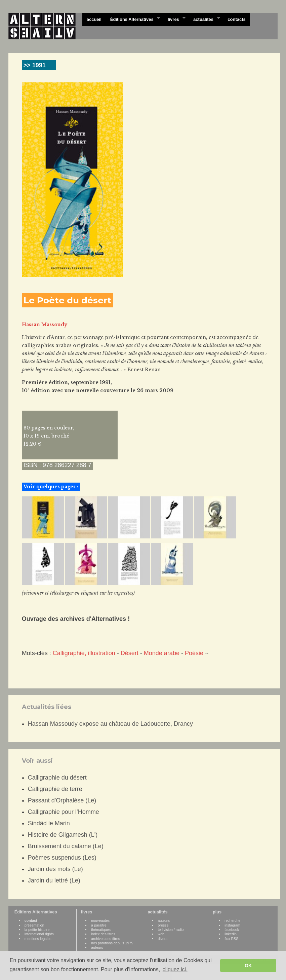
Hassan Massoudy (45, 325)
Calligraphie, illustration (84, 653)
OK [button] (248, 966)
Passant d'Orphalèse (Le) (62, 800)
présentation (34, 925)
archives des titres (106, 939)
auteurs (97, 947)
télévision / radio (171, 930)
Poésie (194, 653)
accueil (94, 19)
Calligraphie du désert (57, 778)
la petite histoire (37, 930)
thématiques (101, 930)
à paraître (99, 925)
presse (163, 925)
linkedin (231, 934)
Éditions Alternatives (133, 19)
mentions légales (38, 939)
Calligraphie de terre (55, 789)
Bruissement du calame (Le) (66, 846)
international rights (39, 934)
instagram (232, 925)
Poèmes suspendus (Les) (62, 858)
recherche (232, 920)
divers (162, 939)
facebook (232, 930)
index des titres (103, 934)
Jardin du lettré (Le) (54, 880)
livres (174, 19)
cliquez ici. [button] (175, 969)
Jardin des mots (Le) (55, 869)
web (161, 934)
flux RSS (231, 939)
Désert (130, 653)
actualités (204, 19)
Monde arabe (162, 653)
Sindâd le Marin (49, 823)
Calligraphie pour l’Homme (64, 812)
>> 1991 (35, 65)
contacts (236, 19)
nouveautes (100, 920)
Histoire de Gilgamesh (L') (63, 835)
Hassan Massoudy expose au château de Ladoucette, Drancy (110, 724)
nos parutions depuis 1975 (112, 943)
